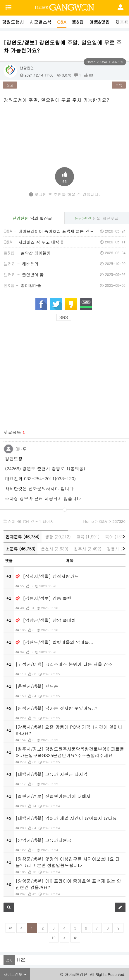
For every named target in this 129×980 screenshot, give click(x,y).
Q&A (62, 22)
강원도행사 (13, 22)
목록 (119, 85)
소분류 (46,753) (20, 549)
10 (54, 938)
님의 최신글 (32, 218)
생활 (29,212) (58, 537)
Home (91, 62)
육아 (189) (115, 537)
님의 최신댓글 (97, 218)
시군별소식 (41, 22)
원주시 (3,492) (87, 549)
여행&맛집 (99, 22)
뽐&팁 (78, 22)
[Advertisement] (65, 341)
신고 (10, 85)
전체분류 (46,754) (23, 537)
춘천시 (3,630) (55, 549)
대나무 (21, 449)
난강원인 (27, 68)
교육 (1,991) (88, 537)
